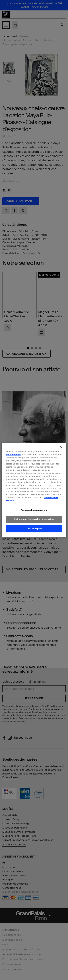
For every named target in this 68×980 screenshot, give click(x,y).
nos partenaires (13, 455)
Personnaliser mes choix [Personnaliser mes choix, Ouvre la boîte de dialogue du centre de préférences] (34, 510)
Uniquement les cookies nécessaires (34, 519)
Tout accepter (34, 529)
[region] (34, 490)
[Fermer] (61, 447)
